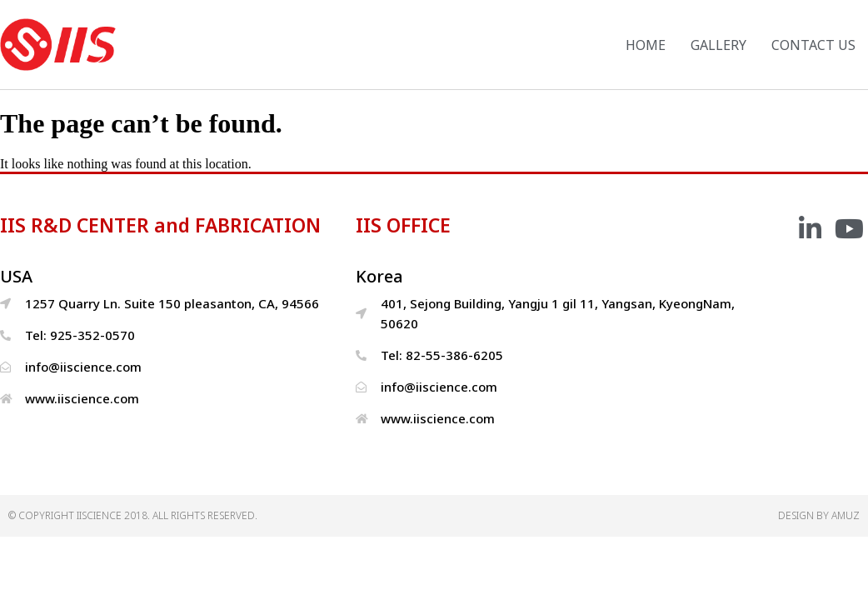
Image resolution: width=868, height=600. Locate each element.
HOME (646, 45)
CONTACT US (813, 45)
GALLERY (718, 45)
